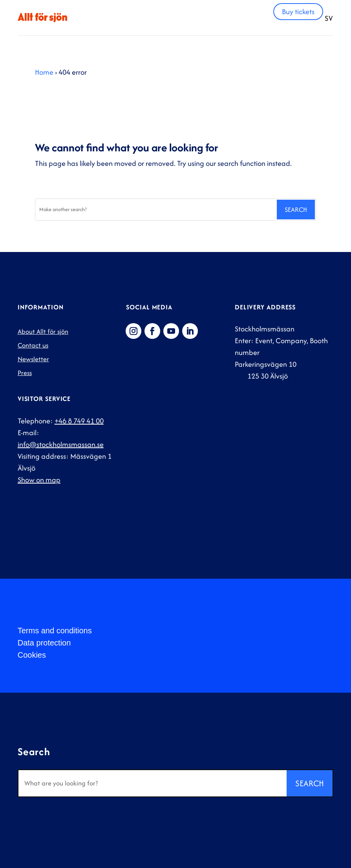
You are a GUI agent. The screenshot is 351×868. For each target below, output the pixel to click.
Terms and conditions (55, 631)
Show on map (39, 480)
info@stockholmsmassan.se (61, 444)
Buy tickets (298, 12)
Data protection (44, 643)
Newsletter (33, 359)
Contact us (33, 345)
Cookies (32, 655)
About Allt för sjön (43, 331)
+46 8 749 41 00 (79, 421)
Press (25, 373)
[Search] (155, 210)
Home (44, 72)
